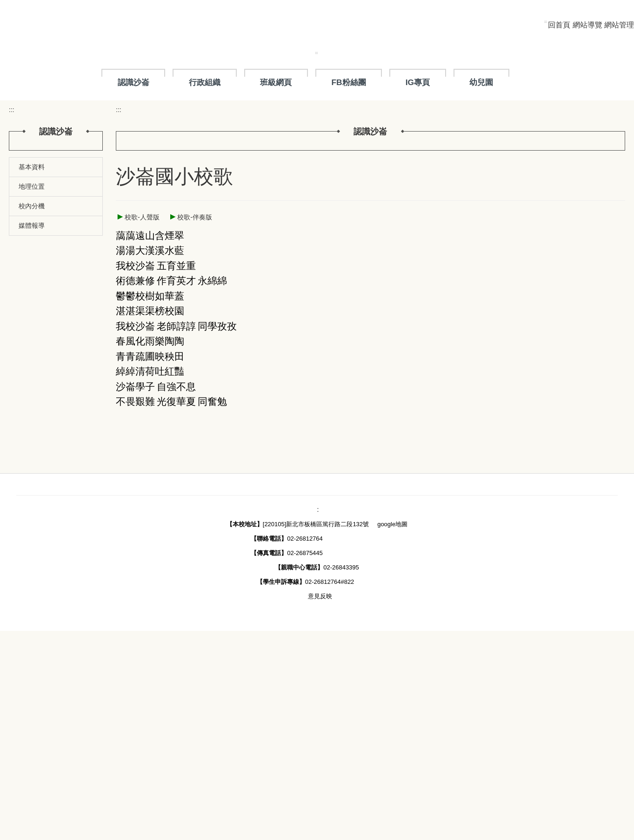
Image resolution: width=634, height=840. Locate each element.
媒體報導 (32, 381)
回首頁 (559, 25)
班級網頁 (276, 258)
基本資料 (32, 342)
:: (316, 719)
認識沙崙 (133, 258)
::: (546, 22)
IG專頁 (418, 258)
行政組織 (205, 258)
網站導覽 (587, 25)
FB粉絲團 (348, 258)
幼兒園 (481, 258)
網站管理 (619, 25)
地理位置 (32, 362)
